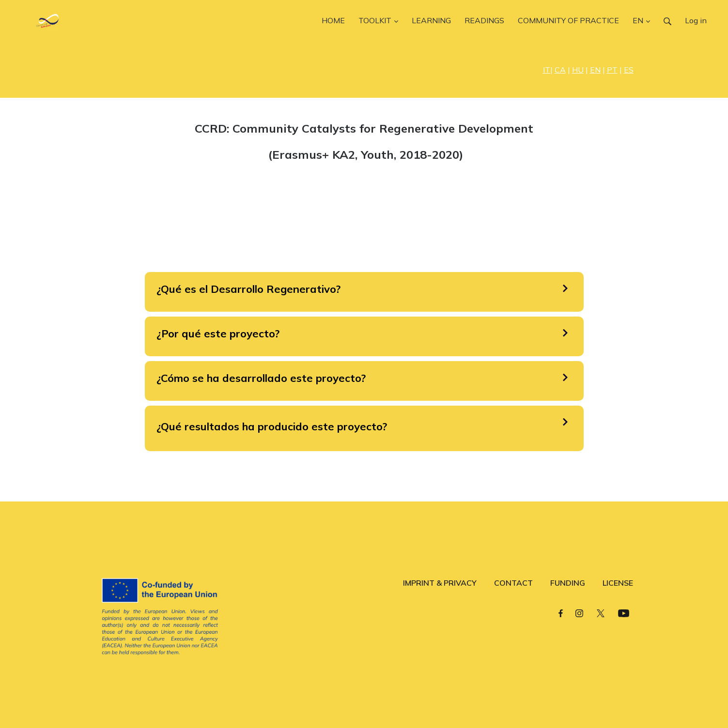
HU (578, 70)
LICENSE (618, 583)
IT (547, 70)
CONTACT (513, 583)
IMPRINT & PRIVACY (440, 583)
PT (612, 70)
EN (595, 70)
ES (629, 70)
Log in (696, 20)
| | (561, 70)
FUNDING (568, 583)
